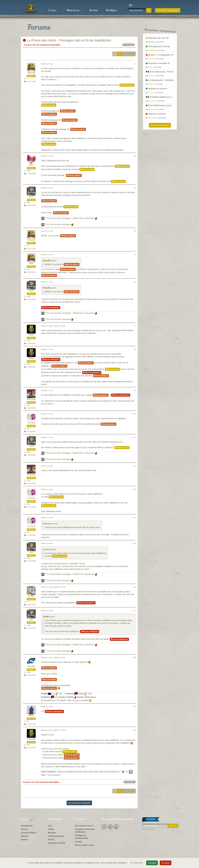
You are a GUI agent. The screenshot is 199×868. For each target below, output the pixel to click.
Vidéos (51, 829)
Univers (25, 829)
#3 (135, 188)
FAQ (50, 826)
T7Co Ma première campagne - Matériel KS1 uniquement (70, 218)
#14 (134, 518)
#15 (134, 543)
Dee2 (31, 335)
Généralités (55, 45)
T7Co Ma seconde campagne (58, 224)
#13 (134, 489)
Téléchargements (56, 836)
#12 (134, 466)
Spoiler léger (127, 85)
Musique (52, 833)
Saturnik (31, 667)
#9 (135, 390)
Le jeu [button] (53, 10)
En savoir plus (137, 863)
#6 (135, 282)
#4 (135, 231)
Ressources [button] (74, 10)
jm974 (31, 264)
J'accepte (152, 863)
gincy (31, 165)
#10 (134, 414)
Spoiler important (51, 308)
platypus (31, 423)
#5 (135, 255)
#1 (135, 64)
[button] (131, 6)
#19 (134, 707)
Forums (93, 10)
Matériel (25, 836)
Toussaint (31, 739)
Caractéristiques (29, 833)
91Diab (31, 716)
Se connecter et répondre (79, 803)
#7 (135, 326)
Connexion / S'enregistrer (168, 10)
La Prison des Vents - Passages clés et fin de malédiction (67, 40)
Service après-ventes (85, 845)
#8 (135, 349)
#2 (135, 156)
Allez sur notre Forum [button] (160, 125)
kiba (31, 197)
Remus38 (31, 73)
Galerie (24, 840)
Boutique (111, 10)
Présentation (27, 826)
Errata (51, 840)
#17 (134, 611)
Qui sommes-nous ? (84, 826)
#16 (134, 587)
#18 (134, 658)
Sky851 (31, 596)
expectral (31, 399)
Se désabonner (149, 829)
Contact (78, 842)
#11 (134, 437)
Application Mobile (57, 843)
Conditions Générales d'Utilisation (85, 831)
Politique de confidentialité (81, 837)
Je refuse (166, 863)
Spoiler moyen (68, 111)
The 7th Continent (40, 45)
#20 (134, 730)
